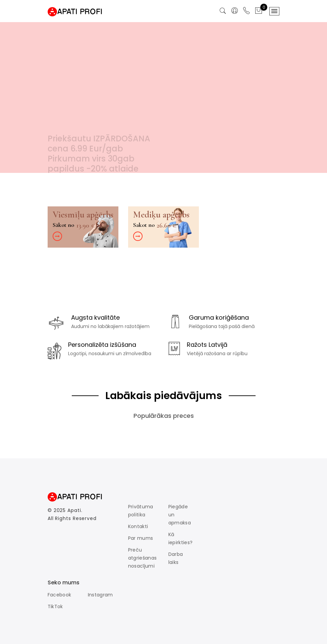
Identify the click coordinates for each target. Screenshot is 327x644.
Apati (74, 510)
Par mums (141, 538)
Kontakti (138, 526)
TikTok (55, 606)
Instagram (100, 595)
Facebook (59, 595)
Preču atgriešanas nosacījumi (142, 558)
